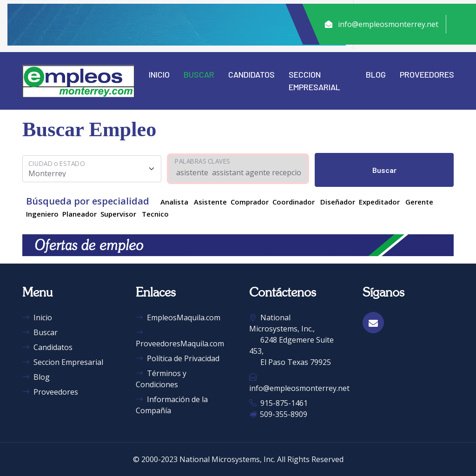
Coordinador (294, 202)
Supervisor (118, 214)
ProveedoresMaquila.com (180, 338)
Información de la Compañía (172, 405)
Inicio (159, 74)
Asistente (210, 202)
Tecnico (155, 214)
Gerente (419, 202)
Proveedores (427, 74)
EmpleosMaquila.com (178, 317)
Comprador (250, 202)
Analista (174, 202)
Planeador (79, 214)
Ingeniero (42, 214)
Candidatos (251, 74)
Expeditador (379, 202)
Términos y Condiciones (161, 379)
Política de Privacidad (178, 358)
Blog (376, 74)
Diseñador (338, 202)
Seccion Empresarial (314, 81)
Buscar (199, 74)
